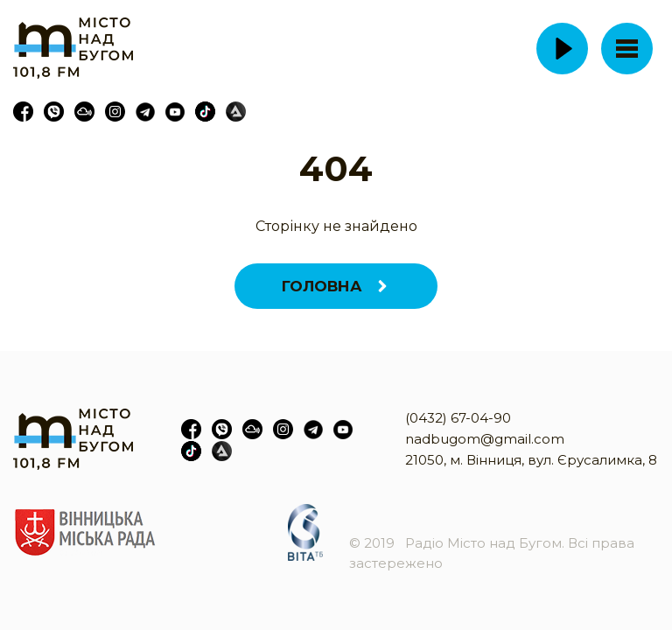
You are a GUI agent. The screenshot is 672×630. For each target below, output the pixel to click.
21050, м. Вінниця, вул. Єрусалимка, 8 (531, 460)
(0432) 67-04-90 (458, 418)
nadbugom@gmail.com (485, 439)
